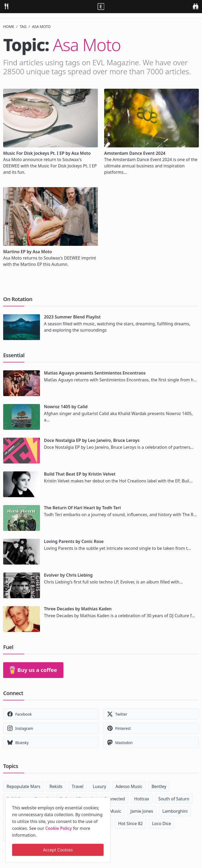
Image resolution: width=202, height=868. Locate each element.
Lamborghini (175, 811)
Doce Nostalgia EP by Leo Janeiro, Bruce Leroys (92, 440)
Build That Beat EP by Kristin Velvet (80, 474)
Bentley (159, 786)
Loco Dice (161, 824)
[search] (196, 6)
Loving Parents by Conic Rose (74, 541)
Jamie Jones (142, 811)
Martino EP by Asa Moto (27, 252)
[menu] (6, 6)
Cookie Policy (59, 828)
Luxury (99, 786)
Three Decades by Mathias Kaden (78, 609)
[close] (106, 801)
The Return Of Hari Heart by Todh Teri (82, 508)
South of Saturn (174, 799)
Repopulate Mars (23, 786)
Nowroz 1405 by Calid (66, 407)
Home (9, 26)
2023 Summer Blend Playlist (72, 317)
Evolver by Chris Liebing (68, 575)
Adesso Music (129, 786)
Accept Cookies (58, 850)
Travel (78, 786)
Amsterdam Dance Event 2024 (135, 153)
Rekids (56, 786)
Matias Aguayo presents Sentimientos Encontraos (95, 373)
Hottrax (142, 799)
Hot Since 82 (130, 824)
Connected (114, 799)
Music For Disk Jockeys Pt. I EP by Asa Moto (47, 153)
